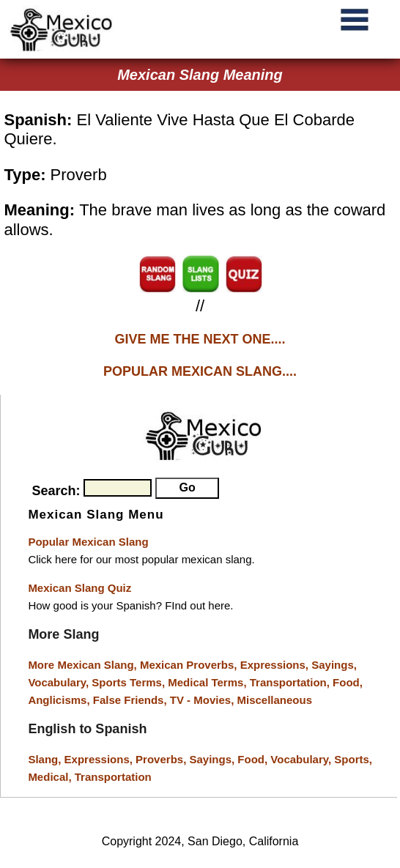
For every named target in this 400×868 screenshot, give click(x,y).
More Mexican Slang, (84, 665)
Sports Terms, (130, 682)
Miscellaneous (274, 700)
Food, (348, 682)
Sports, (353, 759)
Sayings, (334, 665)
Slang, (46, 759)
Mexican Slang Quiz (79, 588)
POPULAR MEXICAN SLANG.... (200, 371)
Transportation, (291, 682)
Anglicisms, (60, 700)
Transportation (113, 777)
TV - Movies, (204, 700)
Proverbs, (162, 759)
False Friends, (132, 700)
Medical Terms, (208, 682)
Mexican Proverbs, (189, 665)
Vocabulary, (60, 682)
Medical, (51, 777)
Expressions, (274, 665)
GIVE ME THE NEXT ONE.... (200, 339)
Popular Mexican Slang (88, 542)
